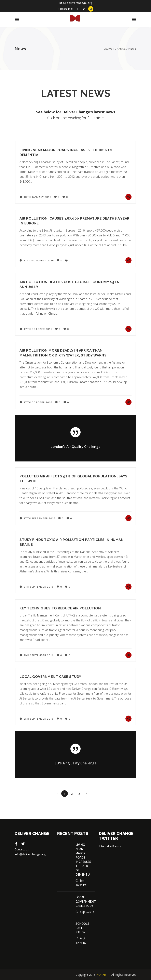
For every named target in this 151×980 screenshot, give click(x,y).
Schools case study (82, 928)
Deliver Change (115, 49)
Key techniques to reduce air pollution (60, 608)
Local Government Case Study (50, 677)
